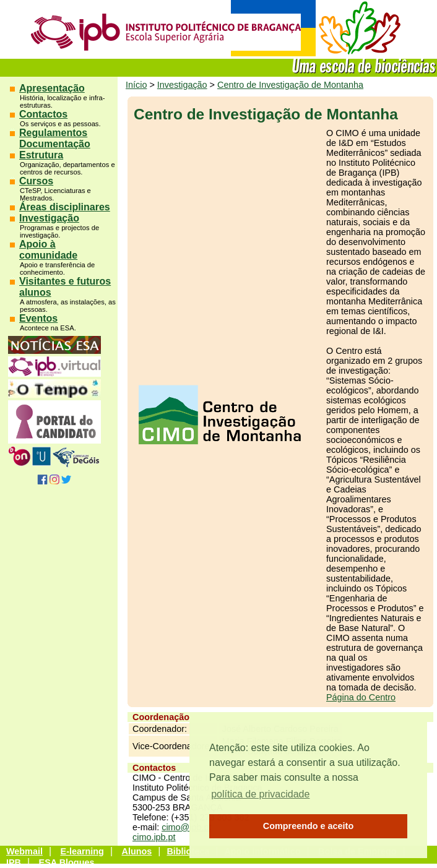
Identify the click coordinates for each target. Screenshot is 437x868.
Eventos (38, 318)
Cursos (36, 181)
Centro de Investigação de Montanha (290, 85)
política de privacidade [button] (260, 794)
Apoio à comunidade (48, 250)
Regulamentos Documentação (55, 138)
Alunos (137, 851)
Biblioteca (188, 851)
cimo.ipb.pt (154, 837)
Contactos (43, 114)
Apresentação (52, 88)
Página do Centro (361, 697)
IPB (14, 862)
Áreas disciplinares (65, 207)
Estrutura (41, 155)
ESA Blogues (67, 862)
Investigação (49, 218)
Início (136, 85)
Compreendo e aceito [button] (308, 826)
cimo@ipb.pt (186, 827)
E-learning (82, 851)
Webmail (24, 851)
